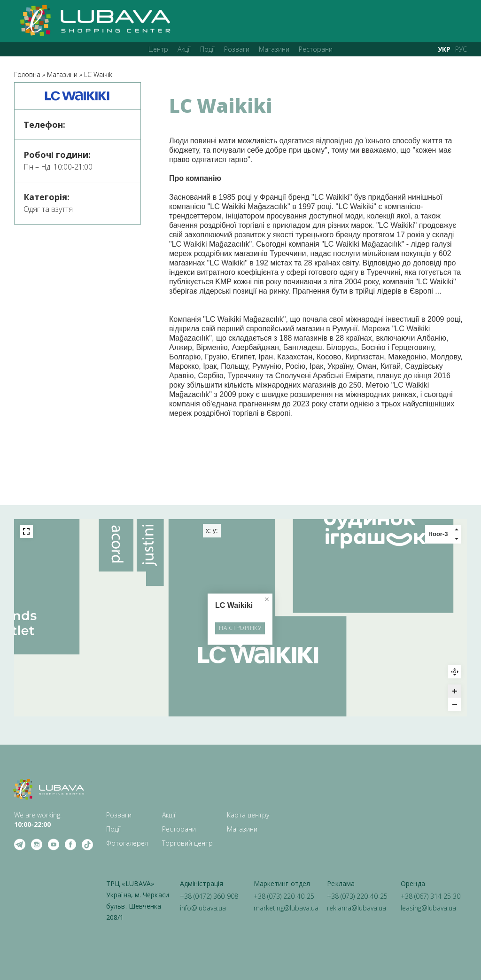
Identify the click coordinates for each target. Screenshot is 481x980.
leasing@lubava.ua (428, 908)
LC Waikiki (99, 74)
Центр (158, 49)
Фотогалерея (127, 843)
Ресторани (316, 49)
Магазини (274, 49)
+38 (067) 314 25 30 (431, 896)
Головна (27, 74)
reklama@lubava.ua (357, 908)
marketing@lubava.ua (286, 908)
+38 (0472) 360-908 (209, 896)
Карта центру (248, 815)
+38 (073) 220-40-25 (284, 896)
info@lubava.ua (203, 908)
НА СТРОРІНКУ (240, 630)
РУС (461, 49)
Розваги (237, 49)
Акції (184, 49)
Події (207, 49)
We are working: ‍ (38, 820)
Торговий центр (187, 843)
